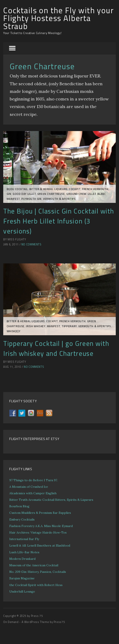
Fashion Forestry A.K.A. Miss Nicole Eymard (41, 526)
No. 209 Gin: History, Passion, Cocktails (38, 572)
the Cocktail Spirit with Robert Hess (36, 585)
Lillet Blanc (97, 194)
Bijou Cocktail (17, 189)
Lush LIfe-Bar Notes (24, 552)
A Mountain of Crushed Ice (29, 487)
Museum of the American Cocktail (34, 565)
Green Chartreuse (51, 194)
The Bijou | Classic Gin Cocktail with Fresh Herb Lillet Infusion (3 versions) (59, 221)
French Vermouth (95, 189)
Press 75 (37, 616)
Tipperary (69, 326)
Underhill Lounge (22, 591)
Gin (9, 194)
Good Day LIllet (24, 194)
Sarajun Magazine (22, 578)
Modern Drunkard (22, 559)
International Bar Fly (24, 539)
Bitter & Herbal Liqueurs (48, 189)
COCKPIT (75, 189)
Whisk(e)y (14, 331)
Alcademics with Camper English (33, 493)
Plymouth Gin (31, 199)
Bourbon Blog (19, 506)
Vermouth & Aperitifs (59, 199)
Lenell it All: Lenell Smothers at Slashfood (40, 545)
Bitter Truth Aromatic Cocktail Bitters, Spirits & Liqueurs (51, 500)
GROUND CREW (76, 194)
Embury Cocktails (22, 519)
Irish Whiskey (36, 326)
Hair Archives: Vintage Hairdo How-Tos (38, 532)
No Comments (31, 244)
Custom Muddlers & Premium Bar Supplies (40, 513)
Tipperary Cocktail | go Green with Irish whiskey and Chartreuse (56, 348)
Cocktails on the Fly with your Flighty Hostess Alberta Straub (59, 18)
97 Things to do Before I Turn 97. (33, 480)
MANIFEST (13, 199)
